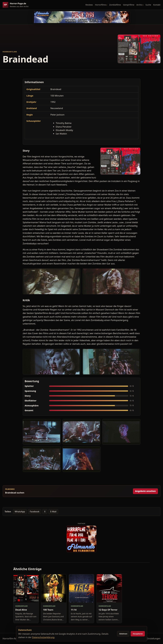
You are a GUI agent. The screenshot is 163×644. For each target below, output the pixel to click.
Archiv (139, 5)
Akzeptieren (138, 634)
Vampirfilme (129, 5)
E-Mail (53, 512)
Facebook (35, 512)
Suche (148, 5)
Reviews (89, 5)
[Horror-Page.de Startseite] (17, 5)
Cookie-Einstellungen (150, 639)
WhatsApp (20, 512)
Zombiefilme (115, 5)
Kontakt (157, 5)
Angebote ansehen (145, 491)
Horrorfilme (100, 5)
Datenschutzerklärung (43, 637)
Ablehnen (123, 634)
